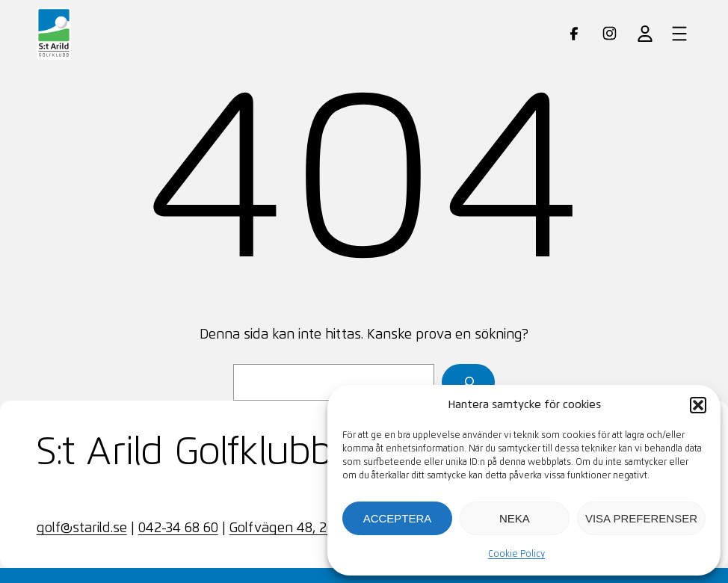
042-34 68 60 (178, 528)
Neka (515, 518)
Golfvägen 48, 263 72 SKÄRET (321, 528)
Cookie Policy (516, 555)
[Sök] (468, 382)
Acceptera (398, 518)
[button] (698, 405)
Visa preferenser (641, 518)
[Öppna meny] (679, 34)
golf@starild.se (82, 528)
